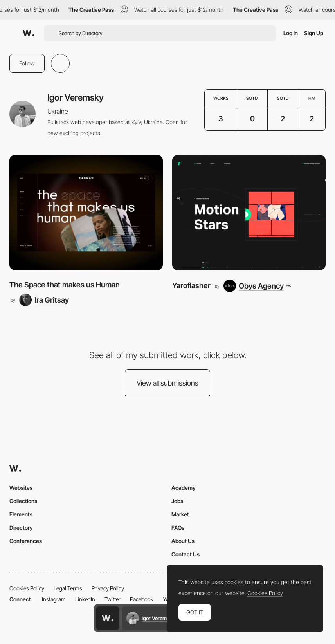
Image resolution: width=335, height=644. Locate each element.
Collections (23, 501)
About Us (183, 541)
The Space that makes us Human (65, 285)
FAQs (178, 528)
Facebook (142, 599)
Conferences (26, 541)
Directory (21, 528)
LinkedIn (85, 599)
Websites (21, 488)
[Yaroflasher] (249, 213)
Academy (184, 488)
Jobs (177, 501)
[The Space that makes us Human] (86, 213)
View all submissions (167, 383)
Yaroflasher (191, 286)
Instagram (54, 599)
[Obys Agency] (257, 286)
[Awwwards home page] (108, 618)
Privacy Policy (108, 588)
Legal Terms (68, 588)
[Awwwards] (29, 33)
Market (180, 514)
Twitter (113, 599)
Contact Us (186, 554)
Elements (21, 514)
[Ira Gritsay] (44, 300)
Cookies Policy (27, 588)
